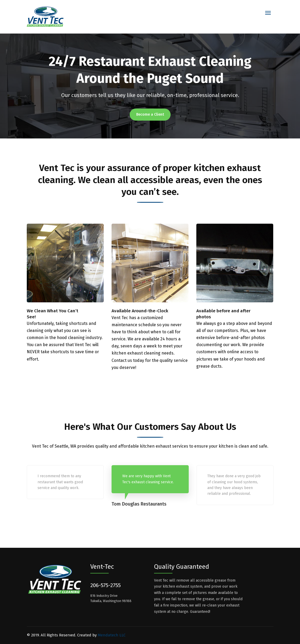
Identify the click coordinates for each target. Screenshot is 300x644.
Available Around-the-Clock (140, 311)
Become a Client (150, 114)
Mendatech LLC (112, 635)
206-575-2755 (106, 585)
